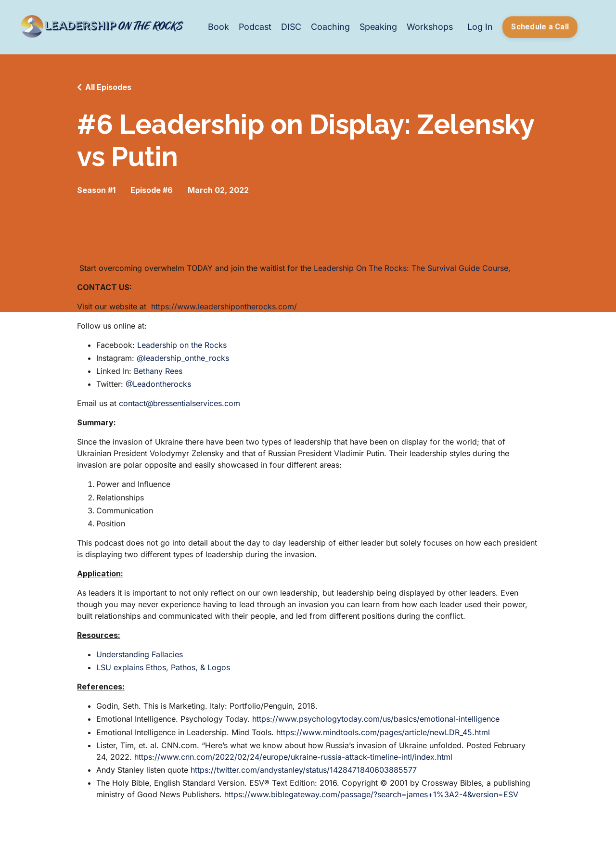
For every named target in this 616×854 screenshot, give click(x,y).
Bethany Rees (158, 371)
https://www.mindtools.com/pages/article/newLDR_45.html (383, 732)
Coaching (328, 27)
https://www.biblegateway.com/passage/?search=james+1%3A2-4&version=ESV (371, 794)
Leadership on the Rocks (182, 345)
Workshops (429, 27)
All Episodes (108, 87)
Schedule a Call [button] (540, 27)
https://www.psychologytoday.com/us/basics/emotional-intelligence (376, 719)
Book (215, 27)
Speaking (377, 27)
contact (132, 404)
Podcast (252, 27)
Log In (480, 27)
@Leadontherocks (158, 384)
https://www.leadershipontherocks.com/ (224, 306)
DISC (289, 27)
